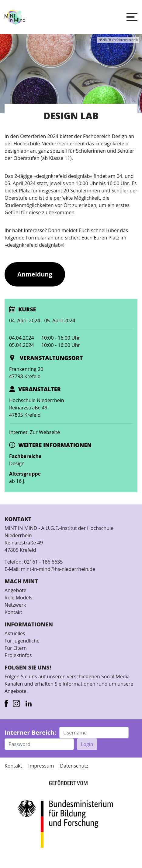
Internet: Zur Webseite (35, 432)
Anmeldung (35, 274)
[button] (132, 17)
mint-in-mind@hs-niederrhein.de (58, 569)
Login (87, 744)
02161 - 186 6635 (43, 562)
